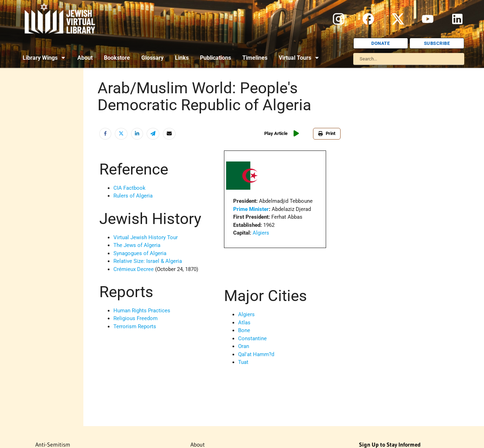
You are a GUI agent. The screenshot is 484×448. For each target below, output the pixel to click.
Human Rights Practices (142, 311)
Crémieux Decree (134, 269)
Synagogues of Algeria (140, 253)
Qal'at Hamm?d (256, 354)
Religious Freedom (135, 318)
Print (327, 133)
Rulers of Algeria (133, 196)
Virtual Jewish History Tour (146, 237)
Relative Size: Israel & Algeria (148, 261)
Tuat (243, 362)
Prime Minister (251, 209)
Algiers (261, 233)
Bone (244, 330)
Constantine (252, 338)
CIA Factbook (129, 188)
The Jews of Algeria (137, 245)
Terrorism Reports (135, 326)
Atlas (244, 323)
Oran (244, 346)
